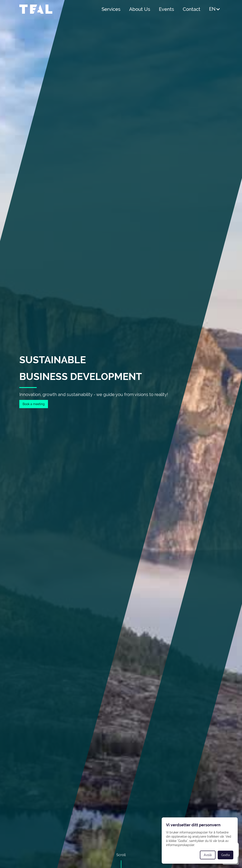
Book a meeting (34, 404)
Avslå (208, 855)
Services (111, 9)
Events (166, 9)
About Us (140, 9)
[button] (215, 9)
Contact (192, 9)
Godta (226, 855)
